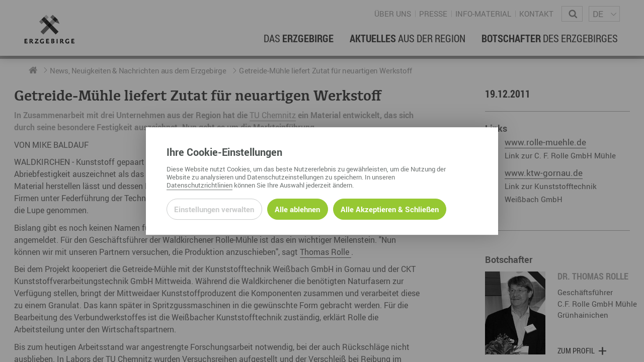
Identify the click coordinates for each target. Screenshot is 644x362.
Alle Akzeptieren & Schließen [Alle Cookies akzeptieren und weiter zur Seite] (390, 209)
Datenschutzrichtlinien (199, 185)
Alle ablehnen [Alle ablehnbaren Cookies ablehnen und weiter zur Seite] (297, 209)
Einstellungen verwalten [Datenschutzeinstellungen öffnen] (214, 209)
